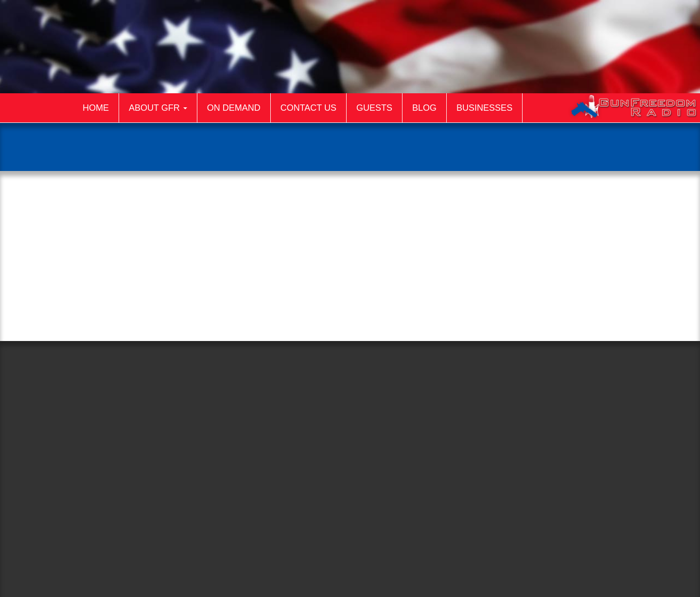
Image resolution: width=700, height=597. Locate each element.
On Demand (234, 108)
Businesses (484, 108)
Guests (374, 108)
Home (96, 108)
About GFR (158, 108)
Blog (424, 108)
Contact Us (308, 108)
